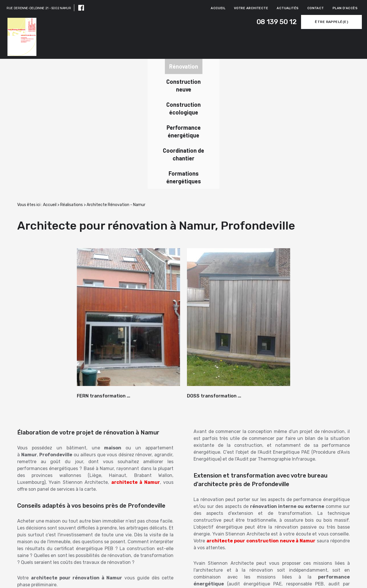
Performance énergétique (202, 66)
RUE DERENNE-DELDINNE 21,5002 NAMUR (200, 577)
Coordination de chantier (259, 66)
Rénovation (42, 66)
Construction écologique (146, 66)
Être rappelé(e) (321, 22)
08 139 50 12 (256, 22)
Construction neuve (89, 66)
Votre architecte (251, 8)
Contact (316, 8)
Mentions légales (345, 574)
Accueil (218, 8)
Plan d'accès (345, 8)
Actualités (288, 8)
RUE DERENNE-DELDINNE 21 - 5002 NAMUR (39, 8)
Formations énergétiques (315, 66)
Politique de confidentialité (335, 580)
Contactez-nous (310, 540)
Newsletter (38, 538)
